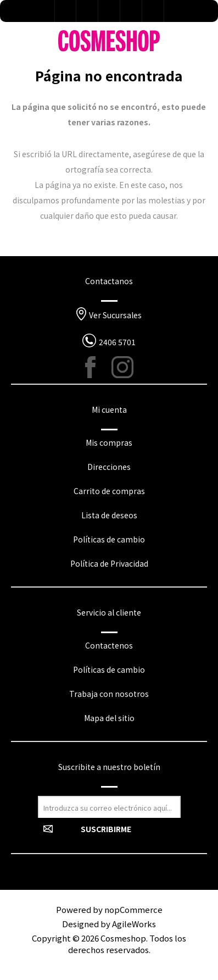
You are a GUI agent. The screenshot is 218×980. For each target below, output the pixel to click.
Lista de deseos (109, 11)
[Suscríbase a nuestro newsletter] (109, 807)
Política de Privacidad (109, 563)
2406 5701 (117, 342)
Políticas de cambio (109, 539)
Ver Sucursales (115, 315)
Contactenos (109, 645)
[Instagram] (122, 367)
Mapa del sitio (109, 718)
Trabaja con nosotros (109, 694)
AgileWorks (134, 924)
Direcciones (109, 467)
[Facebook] (96, 367)
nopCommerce (133, 909)
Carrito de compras (109, 491)
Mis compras (109, 442)
